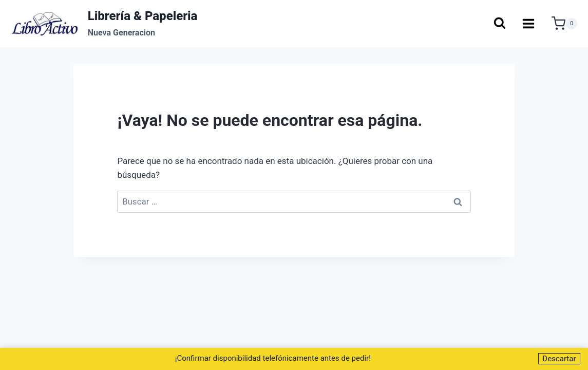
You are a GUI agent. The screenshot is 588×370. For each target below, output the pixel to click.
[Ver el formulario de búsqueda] (499, 24)
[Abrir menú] (529, 23)
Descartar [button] (559, 359)
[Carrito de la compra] (564, 23)
